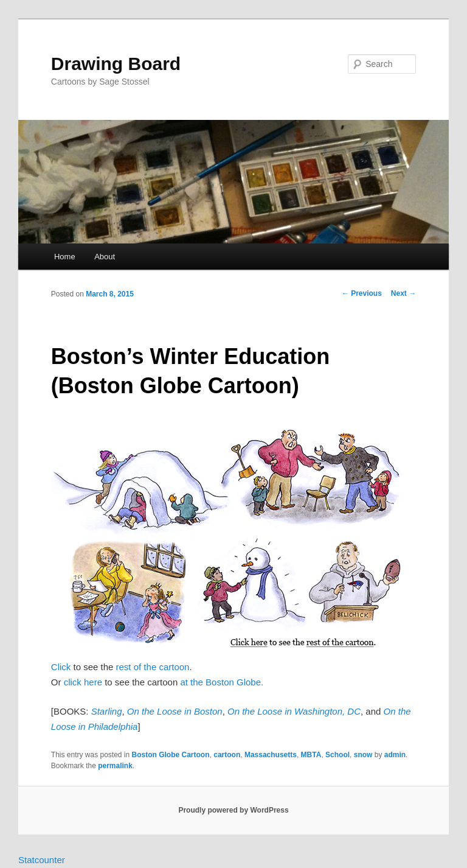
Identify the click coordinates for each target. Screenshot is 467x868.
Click (61, 667)
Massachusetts (271, 755)
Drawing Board (116, 64)
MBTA (311, 755)
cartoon (227, 755)
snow (363, 755)
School (337, 755)
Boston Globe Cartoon (171, 755)
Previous (362, 293)
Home (65, 257)
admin (395, 755)
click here (83, 682)
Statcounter (42, 860)
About (105, 257)
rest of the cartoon (153, 667)
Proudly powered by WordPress (233, 810)
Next (403, 293)
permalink (115, 766)
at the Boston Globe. (222, 682)
